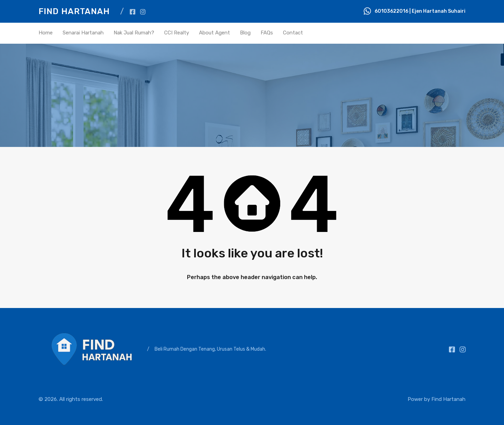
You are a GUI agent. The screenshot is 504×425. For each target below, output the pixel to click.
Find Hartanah (74, 11)
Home (46, 33)
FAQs (267, 33)
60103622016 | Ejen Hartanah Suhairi (420, 11)
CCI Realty (177, 33)
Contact (293, 33)
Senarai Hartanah (83, 33)
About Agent (214, 33)
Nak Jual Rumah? (134, 33)
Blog (245, 33)
